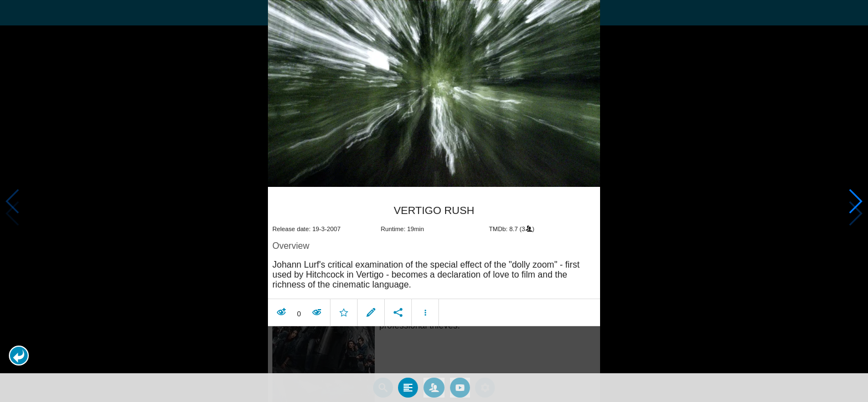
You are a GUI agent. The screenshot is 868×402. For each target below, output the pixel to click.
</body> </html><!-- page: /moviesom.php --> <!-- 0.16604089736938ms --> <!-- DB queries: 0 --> (434, 201)
